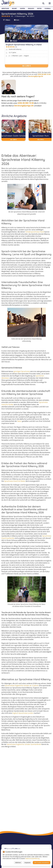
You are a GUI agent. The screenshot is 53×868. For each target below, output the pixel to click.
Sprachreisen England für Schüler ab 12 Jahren (22, 686)
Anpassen (28, 863)
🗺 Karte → (17, 20)
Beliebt (14, 8)
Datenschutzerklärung (32, 858)
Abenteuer (5, 8)
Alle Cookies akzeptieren (42, 863)
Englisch (31, 8)
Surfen (22, 8)
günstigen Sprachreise (22, 371)
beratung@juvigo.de (36, 76)
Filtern (8, 20)
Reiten (39, 8)
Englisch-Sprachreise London (23, 713)
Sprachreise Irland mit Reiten (15, 481)
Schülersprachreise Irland (35, 232)
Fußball (48, 8)
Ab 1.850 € (26, 66)
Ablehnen (18, 863)
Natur (20, 421)
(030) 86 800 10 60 (44, 74)
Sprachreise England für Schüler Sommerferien (24, 744)
